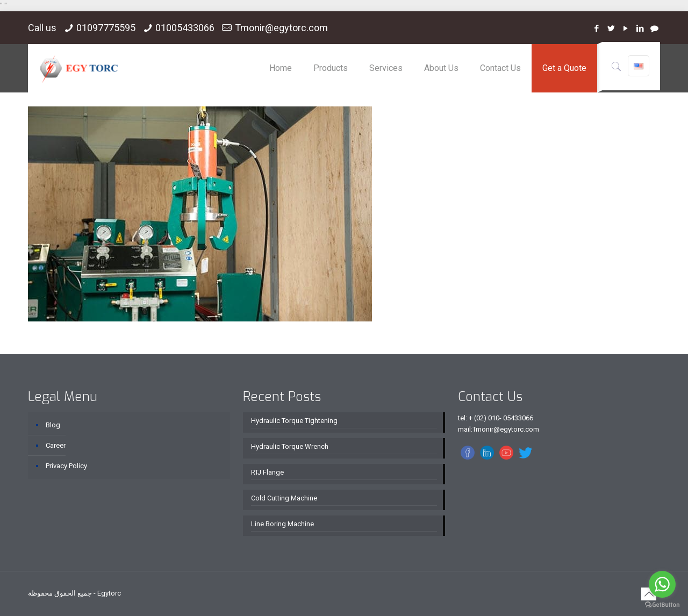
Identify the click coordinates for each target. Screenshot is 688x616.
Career (56, 445)
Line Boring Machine (282, 524)
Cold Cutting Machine (284, 498)
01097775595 (106, 28)
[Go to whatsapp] (662, 584)
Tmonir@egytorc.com (281, 28)
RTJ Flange (267, 472)
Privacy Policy (66, 466)
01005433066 (185, 28)
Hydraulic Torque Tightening (294, 421)
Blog (53, 425)
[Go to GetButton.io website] (662, 605)
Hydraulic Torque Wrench (290, 446)
